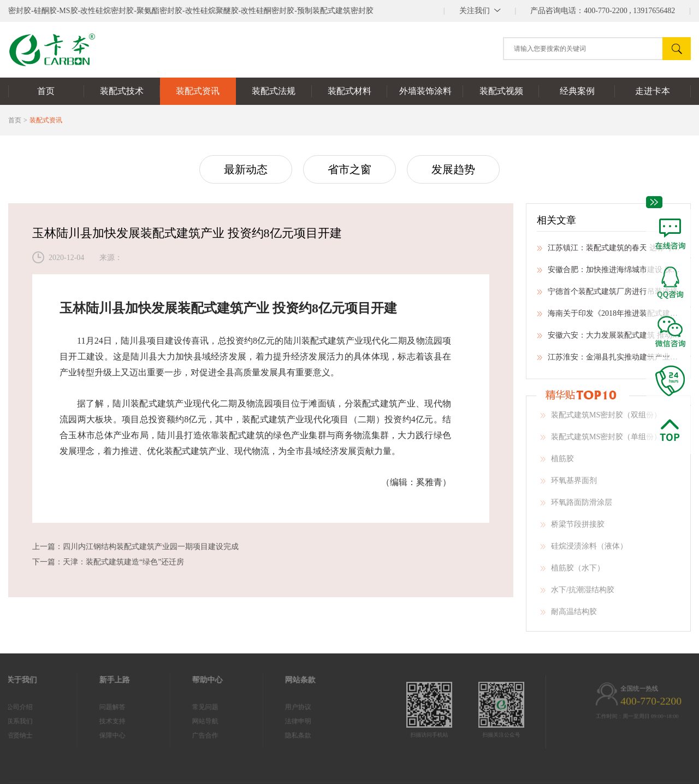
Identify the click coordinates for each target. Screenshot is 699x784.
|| (480, 11)
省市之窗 (349, 169)
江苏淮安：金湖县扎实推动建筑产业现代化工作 (608, 361)
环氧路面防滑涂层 (576, 506)
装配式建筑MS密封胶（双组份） (601, 418)
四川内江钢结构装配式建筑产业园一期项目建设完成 (151, 547)
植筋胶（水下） (572, 571)
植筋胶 (557, 462)
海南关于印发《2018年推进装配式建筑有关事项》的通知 (608, 317)
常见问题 (180, 707)
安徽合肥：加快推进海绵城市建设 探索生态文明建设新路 (608, 273)
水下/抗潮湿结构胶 (577, 593)
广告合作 (180, 735)
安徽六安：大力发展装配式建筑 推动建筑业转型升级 (608, 339)
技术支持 (87, 721)
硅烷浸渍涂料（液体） (584, 550)
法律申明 (273, 721)
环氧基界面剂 (568, 484)
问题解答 (87, 707)
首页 (15, 120)
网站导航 (180, 721)
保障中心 (87, 735)
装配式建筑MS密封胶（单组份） (601, 440)
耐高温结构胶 (568, 615)
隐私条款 (273, 735)
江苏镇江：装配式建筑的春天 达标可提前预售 (608, 251)
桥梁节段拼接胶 (572, 528)
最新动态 (246, 169)
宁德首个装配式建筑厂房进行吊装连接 (607, 295)
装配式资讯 (46, 120)
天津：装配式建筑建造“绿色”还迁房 (123, 562)
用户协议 (273, 707)
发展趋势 (453, 169)
